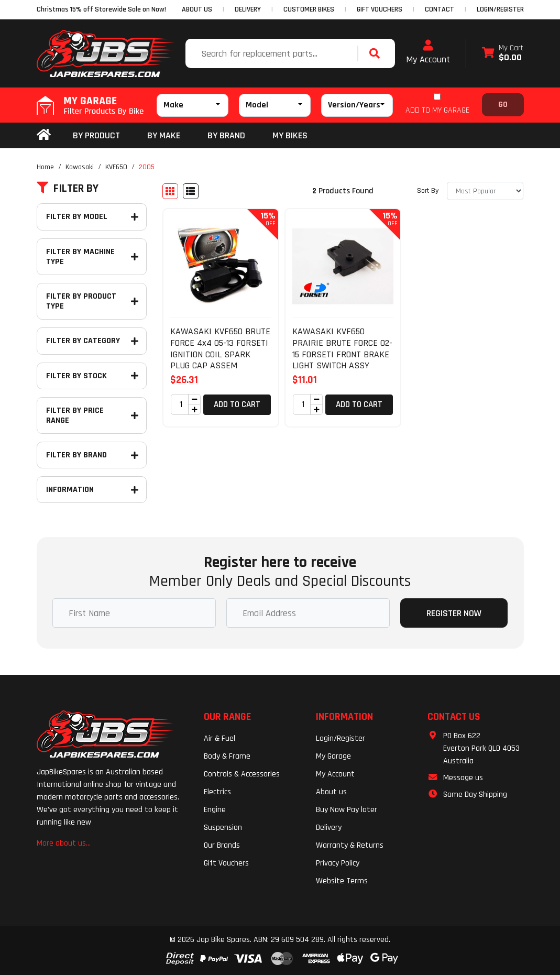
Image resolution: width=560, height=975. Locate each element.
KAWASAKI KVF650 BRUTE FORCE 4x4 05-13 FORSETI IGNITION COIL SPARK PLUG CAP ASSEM (220, 348)
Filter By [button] (68, 189)
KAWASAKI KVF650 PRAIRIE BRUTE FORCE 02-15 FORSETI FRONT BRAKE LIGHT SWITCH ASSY (342, 348)
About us (331, 792)
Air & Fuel (219, 738)
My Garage (333, 756)
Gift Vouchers (226, 863)
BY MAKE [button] (164, 135)
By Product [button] (96, 135)
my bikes (290, 135)
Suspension (223, 828)
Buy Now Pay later (347, 810)
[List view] (191, 191)
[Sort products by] (485, 191)
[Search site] (377, 53)
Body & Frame (227, 756)
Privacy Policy (338, 863)
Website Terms (342, 881)
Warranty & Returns (350, 845)
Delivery (329, 828)
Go (503, 105)
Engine (215, 810)
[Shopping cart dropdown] (503, 54)
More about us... (64, 843)
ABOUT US (197, 9)
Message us (463, 778)
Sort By (428, 191)
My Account (428, 52)
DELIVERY (248, 9)
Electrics (217, 792)
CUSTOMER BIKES (309, 9)
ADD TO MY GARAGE (437, 110)
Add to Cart (237, 404)
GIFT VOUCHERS (380, 9)
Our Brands (222, 845)
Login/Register (500, 9)
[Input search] (273, 53)
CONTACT (440, 9)
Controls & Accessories (242, 774)
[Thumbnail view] (170, 191)
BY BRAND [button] (226, 135)
